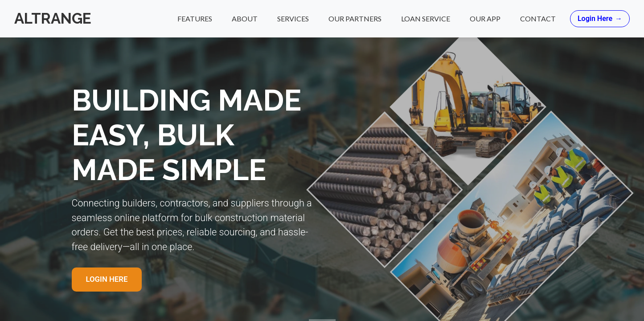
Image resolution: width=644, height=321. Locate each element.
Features (195, 19)
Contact (538, 19)
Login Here (600, 19)
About (245, 19)
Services (293, 19)
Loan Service (426, 19)
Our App (485, 19)
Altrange (53, 19)
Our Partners (355, 19)
